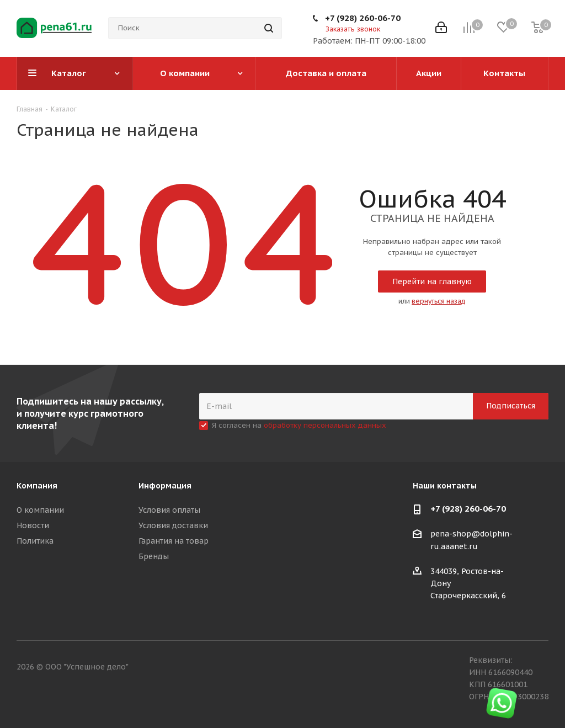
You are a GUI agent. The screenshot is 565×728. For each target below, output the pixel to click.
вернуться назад (439, 301)
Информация (165, 486)
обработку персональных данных (325, 425)
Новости (33, 525)
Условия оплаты (169, 510)
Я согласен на (299, 425)
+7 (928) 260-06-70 (363, 18)
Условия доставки (173, 525)
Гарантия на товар (174, 541)
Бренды (154, 556)
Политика (35, 541)
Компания (37, 486)
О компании (40, 510)
